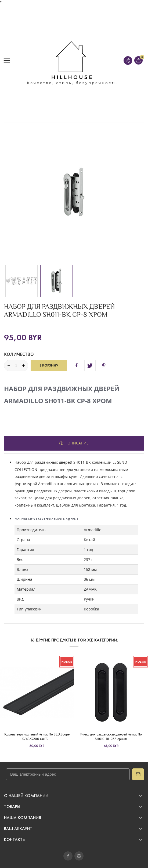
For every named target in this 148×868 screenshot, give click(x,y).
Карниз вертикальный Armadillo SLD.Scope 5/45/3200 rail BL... (37, 737)
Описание (77, 443)
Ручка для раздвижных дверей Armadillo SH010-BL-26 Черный (111, 737)
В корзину (49, 365)
